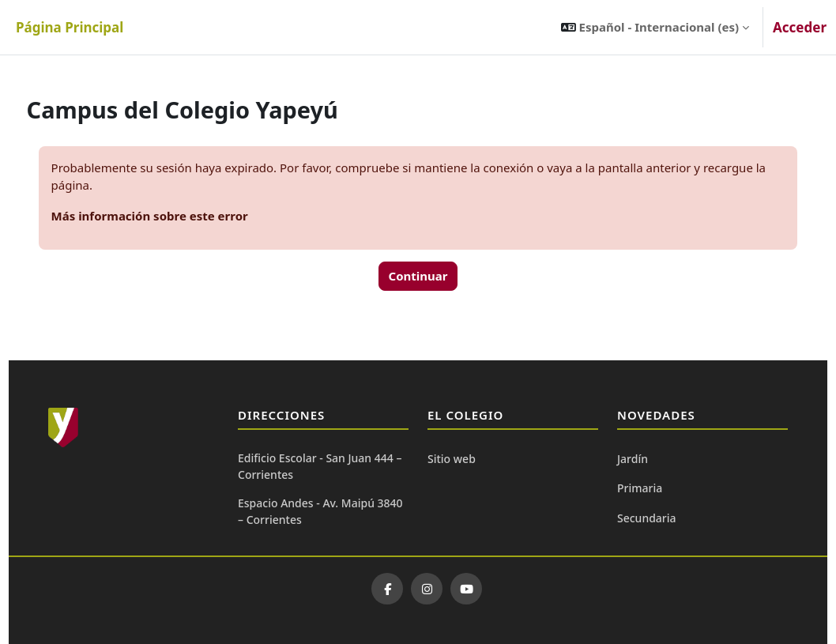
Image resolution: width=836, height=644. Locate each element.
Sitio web (452, 459)
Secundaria (647, 518)
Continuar (418, 276)
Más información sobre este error (179, 216)
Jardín (633, 459)
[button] (655, 27)
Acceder (800, 27)
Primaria (640, 488)
